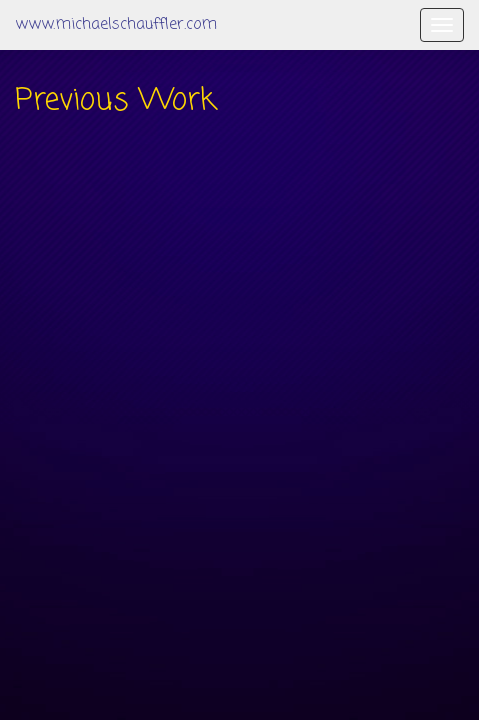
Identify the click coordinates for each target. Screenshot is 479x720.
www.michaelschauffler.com (116, 25)
